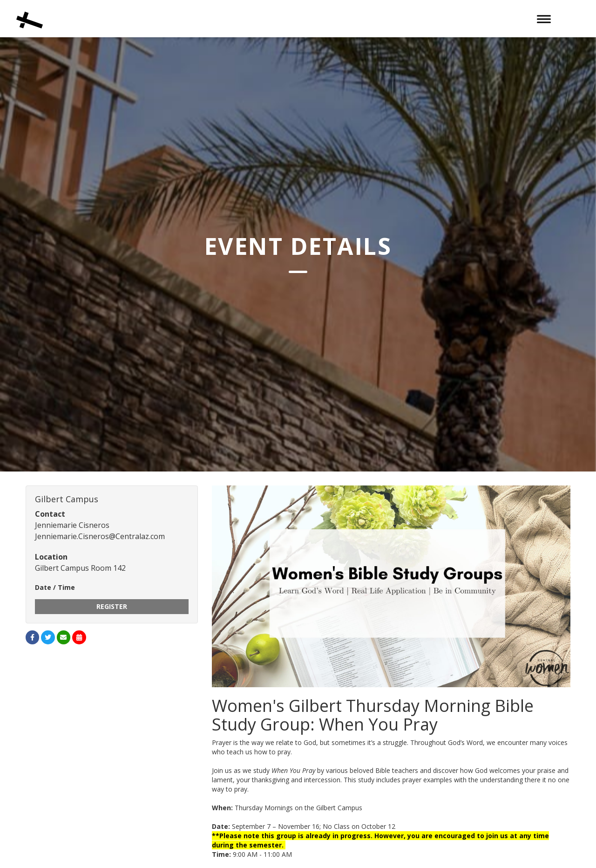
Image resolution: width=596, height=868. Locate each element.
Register (112, 606)
